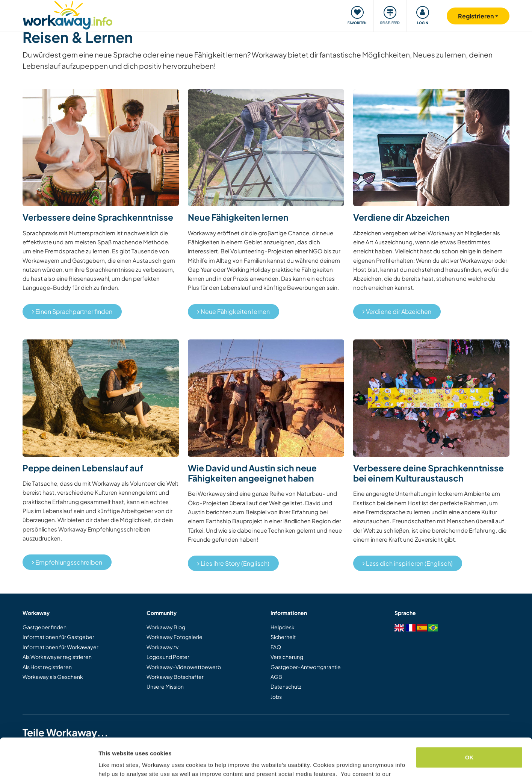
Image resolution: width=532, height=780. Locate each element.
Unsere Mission (165, 686)
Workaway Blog (166, 627)
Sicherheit (283, 637)
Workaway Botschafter (175, 677)
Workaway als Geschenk (53, 677)
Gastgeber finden (45, 627)
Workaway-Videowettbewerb (184, 667)
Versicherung (287, 657)
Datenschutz (286, 686)
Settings (110, 765)
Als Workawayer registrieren (57, 657)
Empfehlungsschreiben (67, 562)
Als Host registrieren (47, 667)
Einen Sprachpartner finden (72, 311)
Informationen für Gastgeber (58, 637)
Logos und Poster (168, 657)
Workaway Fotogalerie (175, 637)
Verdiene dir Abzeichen (397, 311)
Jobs (276, 697)
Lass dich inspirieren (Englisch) (408, 563)
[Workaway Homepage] (68, 14)
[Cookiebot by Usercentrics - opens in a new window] (49, 765)
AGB (276, 677)
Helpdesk (283, 627)
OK (469, 719)
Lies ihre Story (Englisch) (233, 563)
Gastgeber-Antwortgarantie (306, 667)
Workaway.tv (162, 647)
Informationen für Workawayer (60, 647)
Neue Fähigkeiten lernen (234, 311)
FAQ (276, 647)
